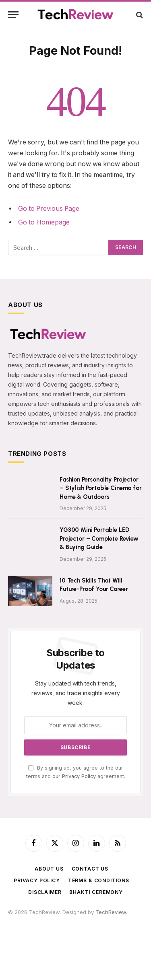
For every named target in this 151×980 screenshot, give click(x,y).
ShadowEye (23, 959)
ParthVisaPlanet (58, 928)
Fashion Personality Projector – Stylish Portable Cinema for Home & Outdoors (101, 488)
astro (67, 920)
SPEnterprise (60, 935)
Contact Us (90, 869)
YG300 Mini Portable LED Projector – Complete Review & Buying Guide (99, 538)
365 (80, 920)
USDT (15, 920)
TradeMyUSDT (117, 928)
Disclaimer (45, 892)
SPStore (32, 935)
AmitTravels (126, 935)
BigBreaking (106, 943)
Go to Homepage (44, 222)
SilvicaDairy (23, 928)
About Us (49, 869)
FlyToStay (52, 951)
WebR (73, 951)
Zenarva (50, 943)
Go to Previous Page (49, 209)
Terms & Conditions (99, 880)
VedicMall (121, 951)
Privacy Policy (79, 776)
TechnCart (76, 943)
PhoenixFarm (94, 935)
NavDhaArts (23, 943)
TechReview (111, 912)
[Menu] (13, 15)
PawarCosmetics (108, 920)
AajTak (88, 928)
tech (54, 920)
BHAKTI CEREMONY (96, 892)
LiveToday (94, 951)
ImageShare (23, 951)
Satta (40, 920)
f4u (28, 920)
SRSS (14, 935)
